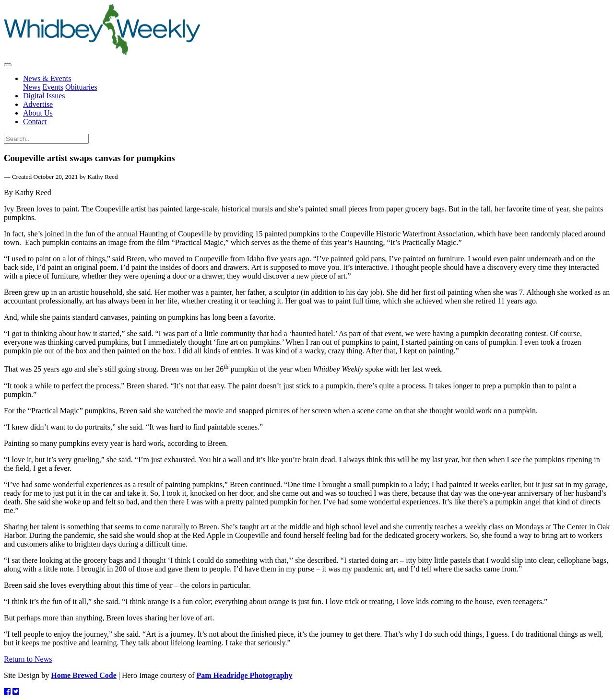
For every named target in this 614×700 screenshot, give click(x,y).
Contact (35, 122)
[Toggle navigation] (8, 65)
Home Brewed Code (84, 675)
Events (53, 87)
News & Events (47, 78)
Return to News (28, 659)
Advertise (38, 104)
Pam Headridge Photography (245, 675)
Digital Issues (44, 96)
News (32, 87)
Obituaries (81, 87)
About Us (38, 113)
